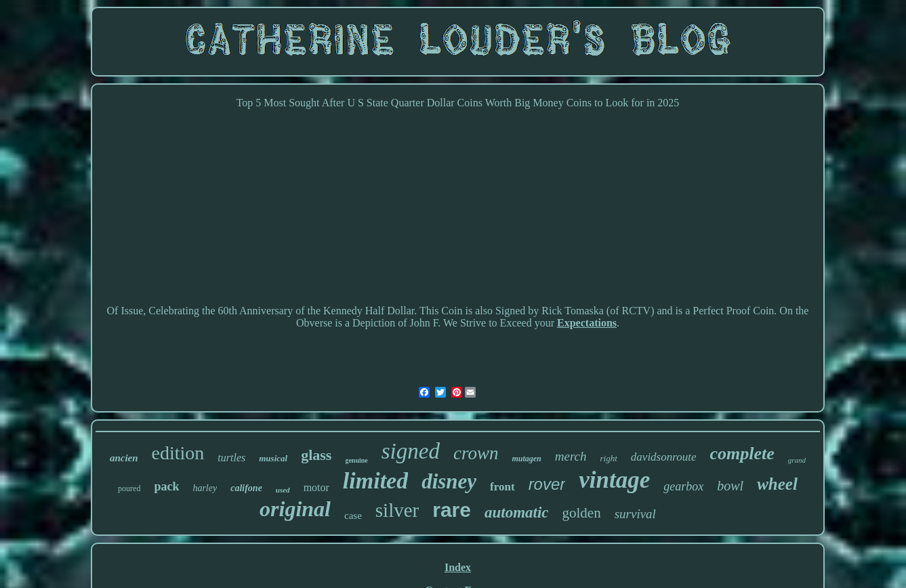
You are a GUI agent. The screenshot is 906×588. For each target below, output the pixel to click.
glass (316, 455)
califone (246, 488)
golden (582, 513)
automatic (517, 512)
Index (458, 567)
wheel (777, 484)
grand (797, 460)
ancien (124, 458)
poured (129, 488)
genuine (356, 460)
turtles (231, 458)
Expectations (587, 323)
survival (635, 514)
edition (178, 453)
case (353, 516)
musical (273, 458)
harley (205, 488)
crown (476, 453)
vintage (614, 480)
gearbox (683, 486)
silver (397, 510)
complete (742, 454)
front (502, 487)
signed (411, 451)
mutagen (526, 459)
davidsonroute (664, 457)
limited (375, 481)
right (609, 458)
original (295, 509)
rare (452, 510)
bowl (730, 486)
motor (316, 487)
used (283, 490)
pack (166, 486)
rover (547, 484)
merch (571, 456)
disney (449, 481)
